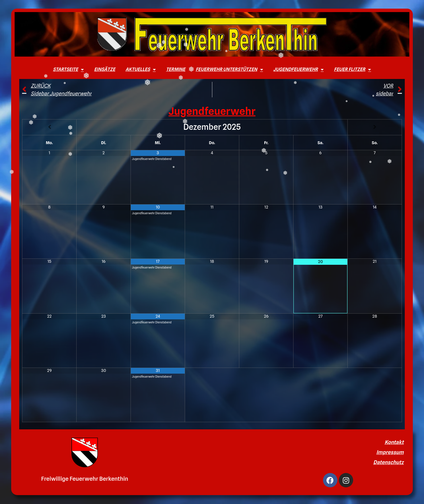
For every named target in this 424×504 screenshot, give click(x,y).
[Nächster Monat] (375, 127)
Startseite (68, 69)
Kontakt (394, 442)
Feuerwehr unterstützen (229, 69)
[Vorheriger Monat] (49, 127)
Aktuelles (140, 69)
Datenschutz (388, 462)
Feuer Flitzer (352, 69)
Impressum (390, 452)
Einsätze (105, 69)
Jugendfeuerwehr (299, 69)
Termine (176, 69)
